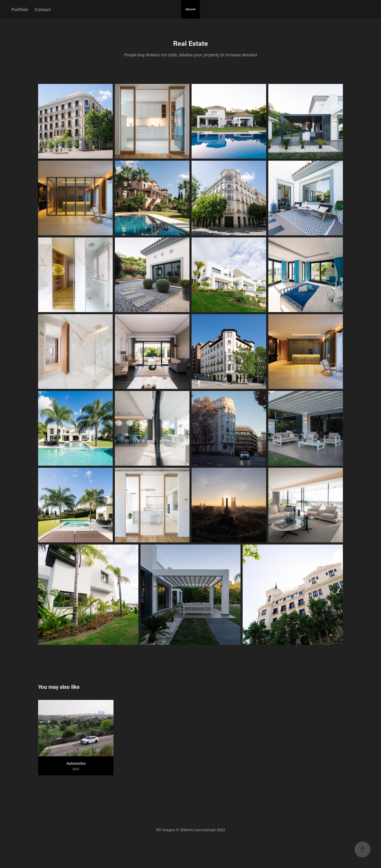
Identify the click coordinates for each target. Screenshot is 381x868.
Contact (43, 9)
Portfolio (20, 9)
